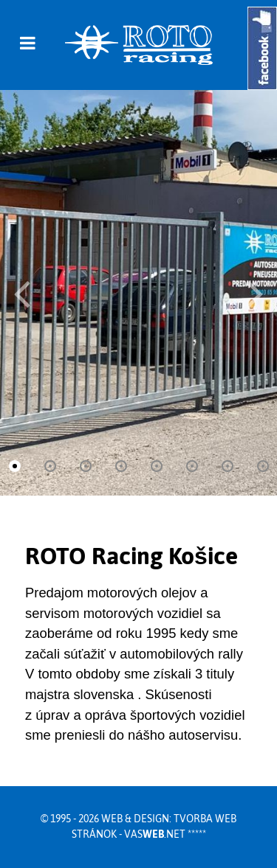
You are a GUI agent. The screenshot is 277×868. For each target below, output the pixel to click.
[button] (255, 293)
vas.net (155, 834)
